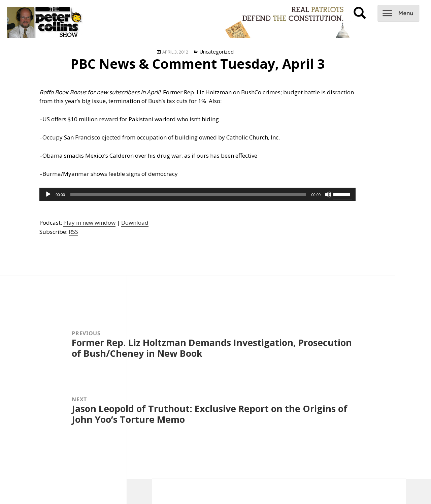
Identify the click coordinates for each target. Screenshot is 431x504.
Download (135, 223)
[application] (197, 194)
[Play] (48, 194)
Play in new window (89, 223)
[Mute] (328, 194)
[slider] (188, 194)
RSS (73, 232)
